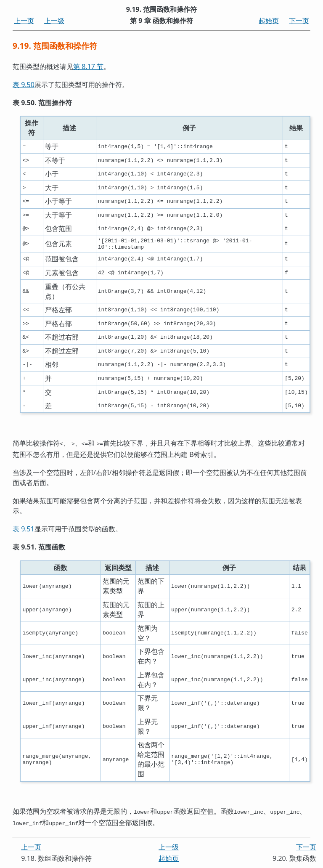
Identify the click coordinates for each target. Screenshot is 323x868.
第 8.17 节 (88, 66)
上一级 (54, 21)
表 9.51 (24, 531)
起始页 (269, 21)
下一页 (299, 21)
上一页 (24, 21)
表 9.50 (24, 85)
